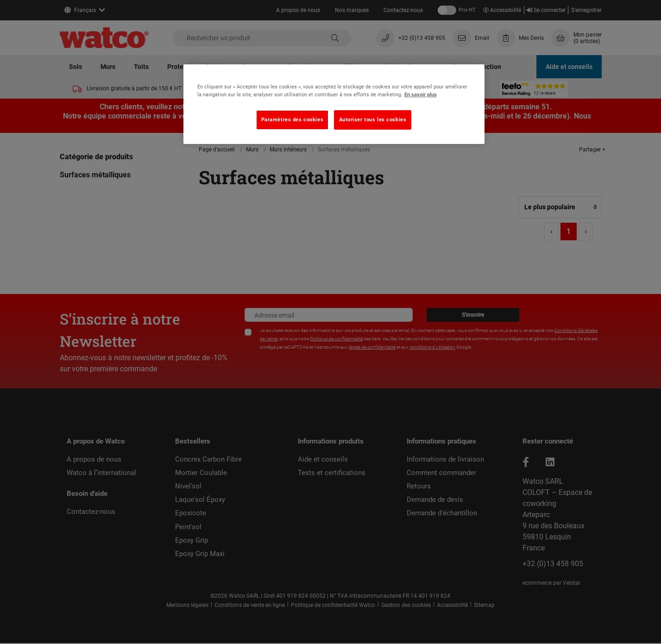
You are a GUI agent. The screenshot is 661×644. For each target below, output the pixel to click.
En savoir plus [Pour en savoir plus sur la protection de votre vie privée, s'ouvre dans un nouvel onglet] (421, 94)
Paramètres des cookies (293, 119)
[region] (334, 104)
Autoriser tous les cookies (373, 119)
